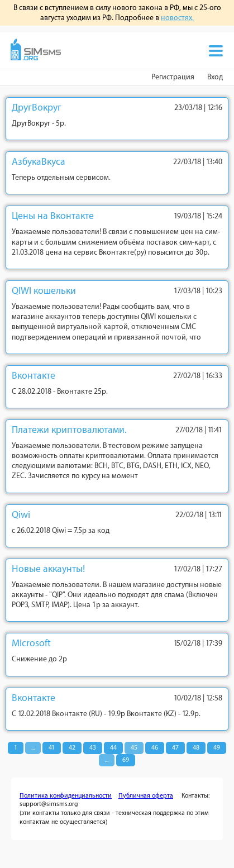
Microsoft (31, 643)
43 (93, 748)
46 (155, 748)
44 (113, 748)
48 (196, 748)
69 (126, 760)
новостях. (177, 18)
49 (217, 748)
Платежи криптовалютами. (69, 430)
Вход (215, 77)
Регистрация (173, 77)
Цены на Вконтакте (53, 216)
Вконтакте (34, 376)
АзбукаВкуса (39, 162)
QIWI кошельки (44, 291)
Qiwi (21, 515)
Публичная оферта (146, 796)
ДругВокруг (37, 108)
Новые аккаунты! (48, 569)
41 (52, 748)
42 (72, 748)
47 (175, 748)
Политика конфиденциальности (66, 796)
